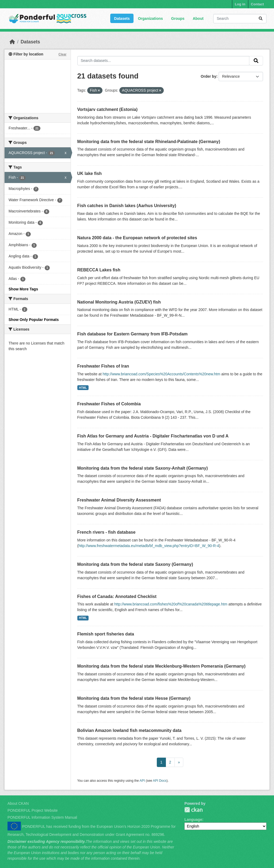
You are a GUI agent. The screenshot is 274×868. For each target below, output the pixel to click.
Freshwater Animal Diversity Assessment (119, 500)
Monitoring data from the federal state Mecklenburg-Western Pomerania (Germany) (161, 666)
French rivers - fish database (106, 532)
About (198, 18)
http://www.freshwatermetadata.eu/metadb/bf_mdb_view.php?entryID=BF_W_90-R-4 (149, 546)
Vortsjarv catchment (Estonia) (108, 109)
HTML (83, 388)
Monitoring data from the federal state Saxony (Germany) (135, 564)
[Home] (12, 42)
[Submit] (261, 19)
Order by (208, 76)
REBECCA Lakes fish (99, 270)
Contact (257, 4)
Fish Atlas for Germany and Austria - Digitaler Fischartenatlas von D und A (153, 436)
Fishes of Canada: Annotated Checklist (117, 596)
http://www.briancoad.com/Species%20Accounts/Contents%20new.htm (161, 374)
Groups (178, 18)
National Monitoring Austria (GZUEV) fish (119, 302)
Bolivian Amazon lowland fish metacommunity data (130, 730)
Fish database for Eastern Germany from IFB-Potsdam (133, 334)
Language (193, 820)
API (142, 781)
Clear (62, 54)
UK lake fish (90, 173)
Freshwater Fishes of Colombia (109, 404)
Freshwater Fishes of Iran (103, 366)
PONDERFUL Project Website (33, 810)
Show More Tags (23, 289)
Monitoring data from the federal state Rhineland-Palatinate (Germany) (149, 142)
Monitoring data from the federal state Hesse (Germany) (134, 698)
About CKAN (18, 803)
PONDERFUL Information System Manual (42, 817)
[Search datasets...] (240, 19)
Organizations (150, 18)
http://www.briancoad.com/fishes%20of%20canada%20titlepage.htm (171, 604)
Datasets (122, 18)
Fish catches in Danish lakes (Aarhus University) (127, 206)
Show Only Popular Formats (34, 320)
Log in (240, 4)
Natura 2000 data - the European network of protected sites (137, 238)
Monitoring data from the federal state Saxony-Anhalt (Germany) (143, 468)
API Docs (160, 781)
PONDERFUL (193, 810)
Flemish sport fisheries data (106, 634)
